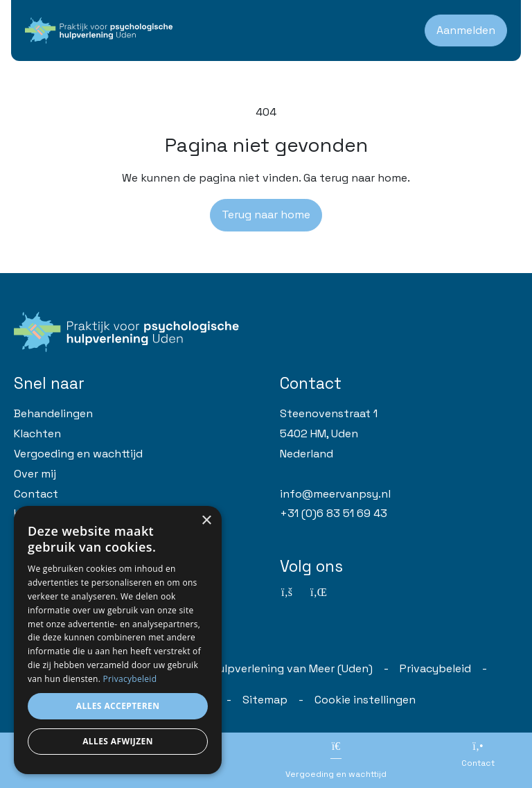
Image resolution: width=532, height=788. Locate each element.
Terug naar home (266, 214)
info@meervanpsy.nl (335, 494)
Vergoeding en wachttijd (78, 454)
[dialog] (118, 640)
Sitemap (265, 700)
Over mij (35, 474)
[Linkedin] (317, 593)
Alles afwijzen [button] (118, 741)
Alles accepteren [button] (118, 706)
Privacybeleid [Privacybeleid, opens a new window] (130, 679)
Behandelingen (53, 413)
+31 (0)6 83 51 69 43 (334, 513)
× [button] (206, 521)
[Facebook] (287, 593)
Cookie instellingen (365, 700)
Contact (36, 494)
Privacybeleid (435, 668)
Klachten (37, 434)
